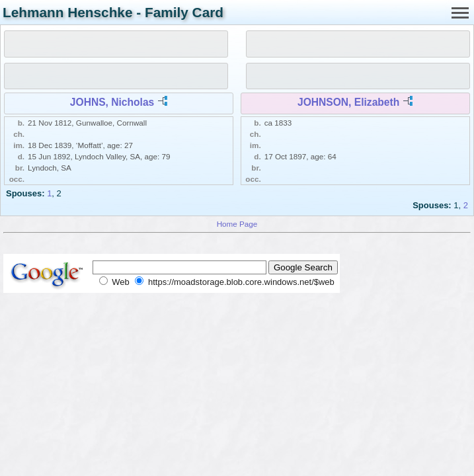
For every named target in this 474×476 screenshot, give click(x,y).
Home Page (237, 224)
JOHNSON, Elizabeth (348, 102)
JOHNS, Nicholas (112, 102)
